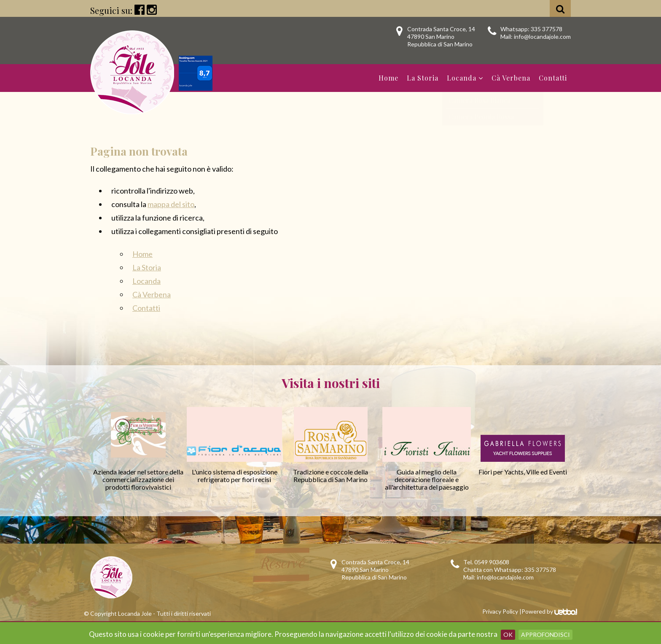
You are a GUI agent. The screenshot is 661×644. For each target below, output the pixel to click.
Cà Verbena (511, 78)
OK (508, 635)
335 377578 (547, 29)
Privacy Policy (500, 611)
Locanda (465, 78)
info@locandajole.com (542, 36)
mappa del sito (171, 204)
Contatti (553, 78)
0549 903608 (492, 562)
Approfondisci (545, 635)
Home (388, 78)
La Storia (423, 78)
